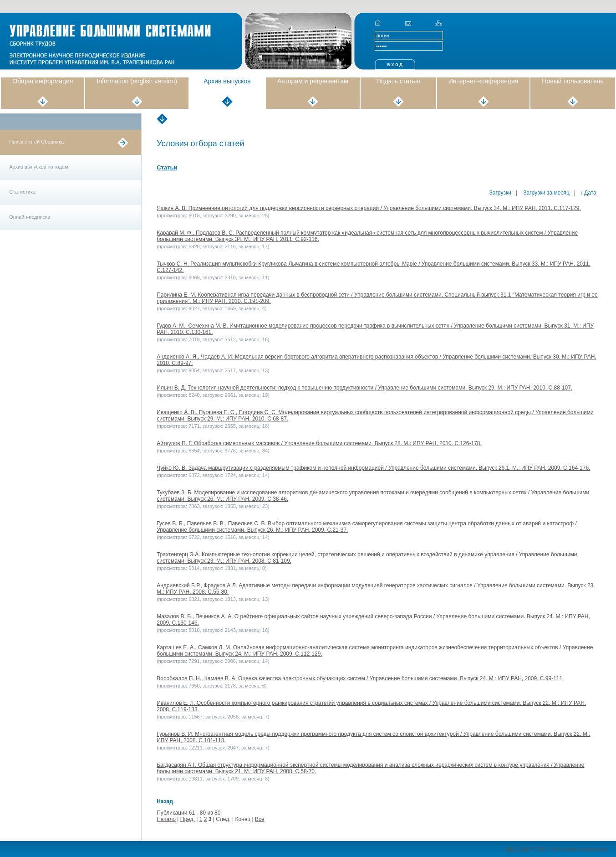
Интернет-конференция (484, 81)
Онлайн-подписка (30, 217)
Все (260, 819)
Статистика (22, 192)
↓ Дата (588, 193)
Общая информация (43, 81)
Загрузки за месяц (546, 193)
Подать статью (398, 81)
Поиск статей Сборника (36, 142)
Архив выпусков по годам (38, 167)
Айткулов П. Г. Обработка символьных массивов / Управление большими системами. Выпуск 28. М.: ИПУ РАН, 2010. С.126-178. (319, 443)
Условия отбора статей (200, 144)
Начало (166, 819)
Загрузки (500, 193)
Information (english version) (137, 81)
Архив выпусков (227, 81)
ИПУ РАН (518, 849)
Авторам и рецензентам (313, 81)
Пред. (188, 819)
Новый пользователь (573, 81)
